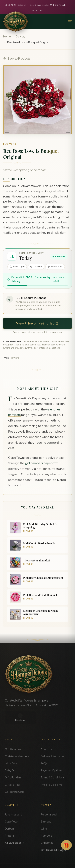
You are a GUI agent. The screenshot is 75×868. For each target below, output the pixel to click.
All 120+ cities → (14, 830)
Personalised (49, 802)
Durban (9, 816)
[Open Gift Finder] (66, 845)
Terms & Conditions (53, 765)
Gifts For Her (12, 772)
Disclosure (48, 862)
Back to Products (17, 58)
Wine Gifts (11, 750)
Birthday (46, 809)
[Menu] (70, 22)
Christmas (47, 830)
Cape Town (12, 809)
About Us (46, 736)
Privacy (35, 862)
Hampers (46, 823)
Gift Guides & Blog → (53, 837)
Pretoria (10, 823)
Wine (44, 816)
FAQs (44, 750)
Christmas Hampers (17, 743)
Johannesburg (13, 802)
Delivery (20, 36)
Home (7, 36)
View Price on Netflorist (37, 323)
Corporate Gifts (14, 779)
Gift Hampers (13, 736)
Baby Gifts (11, 757)
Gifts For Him (13, 765)
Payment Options (51, 757)
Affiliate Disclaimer (52, 772)
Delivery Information (53, 743)
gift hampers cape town (42, 463)
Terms (24, 862)
